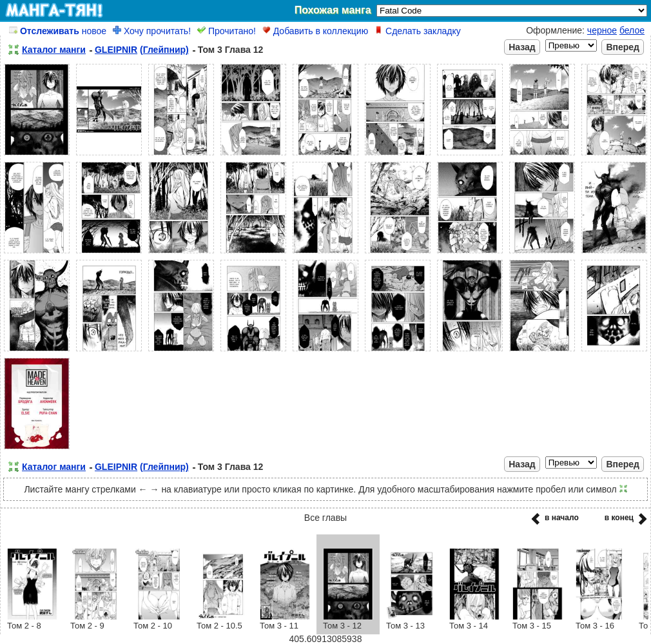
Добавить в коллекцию (315, 31)
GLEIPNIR (116, 50)
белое (632, 30)
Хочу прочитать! (152, 31)
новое (58, 31)
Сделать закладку (418, 31)
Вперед (623, 47)
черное (602, 30)
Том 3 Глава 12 (231, 50)
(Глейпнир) (164, 50)
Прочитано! (227, 31)
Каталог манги (54, 50)
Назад (522, 47)
